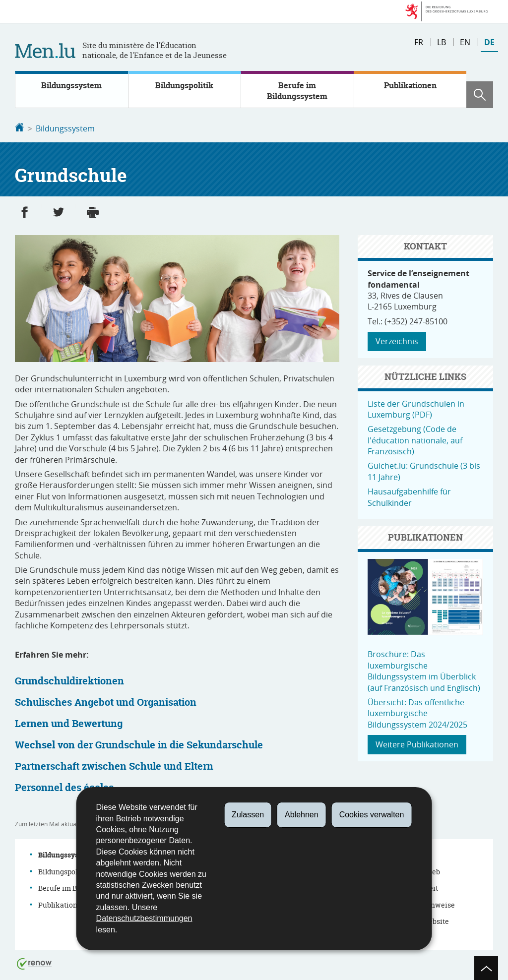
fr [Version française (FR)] (419, 42)
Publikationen (410, 85)
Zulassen (248, 815)
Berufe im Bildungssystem (297, 91)
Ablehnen (302, 815)
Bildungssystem (71, 85)
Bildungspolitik (184, 85)
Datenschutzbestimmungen (144, 918)
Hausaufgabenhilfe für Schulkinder (409, 496)
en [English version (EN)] (465, 42)
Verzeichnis (397, 340)
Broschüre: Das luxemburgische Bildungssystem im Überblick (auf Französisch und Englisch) (424, 670)
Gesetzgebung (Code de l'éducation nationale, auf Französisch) (415, 439)
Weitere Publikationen (417, 743)
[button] (480, 95)
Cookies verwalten (372, 815)
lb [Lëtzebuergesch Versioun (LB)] (442, 42)
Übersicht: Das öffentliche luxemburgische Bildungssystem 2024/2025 (417, 712)
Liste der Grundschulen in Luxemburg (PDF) (416, 408)
